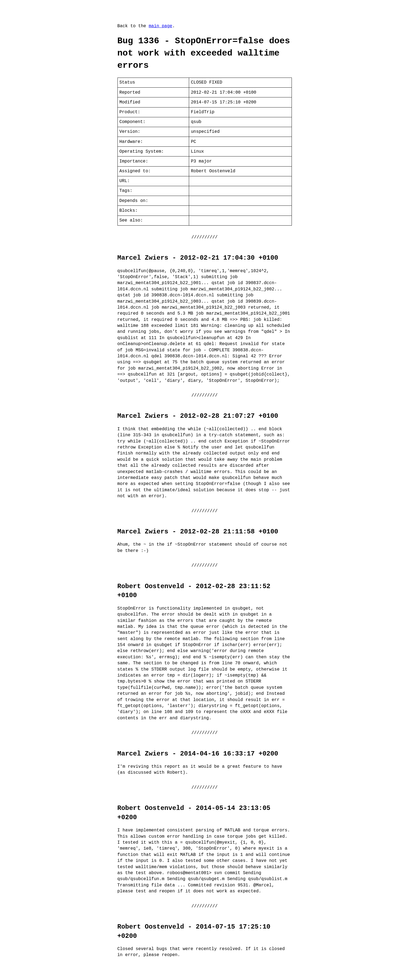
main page (160, 26)
